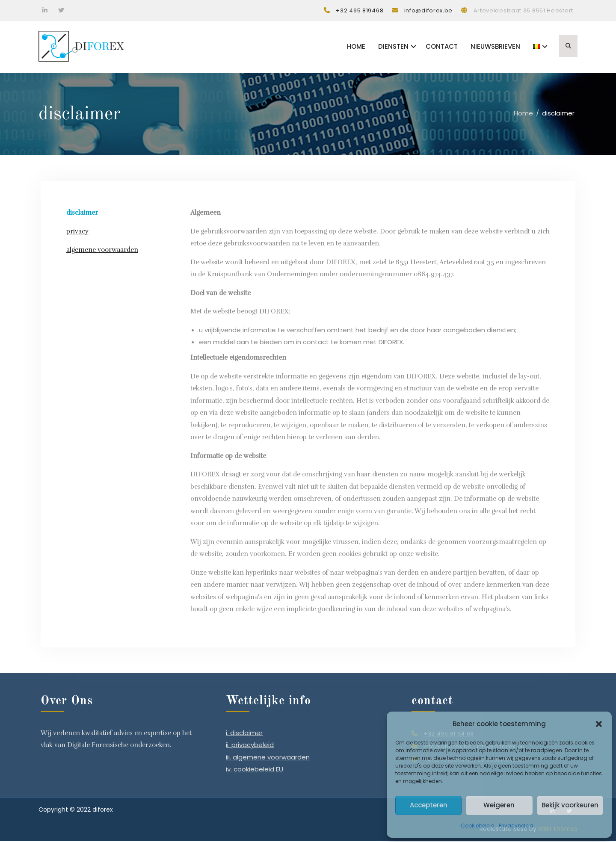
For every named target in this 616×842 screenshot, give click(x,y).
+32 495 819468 (360, 10)
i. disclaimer (244, 734)
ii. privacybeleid (250, 746)
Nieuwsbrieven (495, 47)
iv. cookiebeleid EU (255, 770)
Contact (442, 47)
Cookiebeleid (478, 826)
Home (356, 47)
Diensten (393, 47)
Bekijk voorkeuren (570, 805)
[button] (599, 724)
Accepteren (429, 805)
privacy (77, 233)
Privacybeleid (516, 826)
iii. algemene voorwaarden (268, 758)
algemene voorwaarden (102, 251)
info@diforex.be (429, 10)
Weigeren (499, 805)
